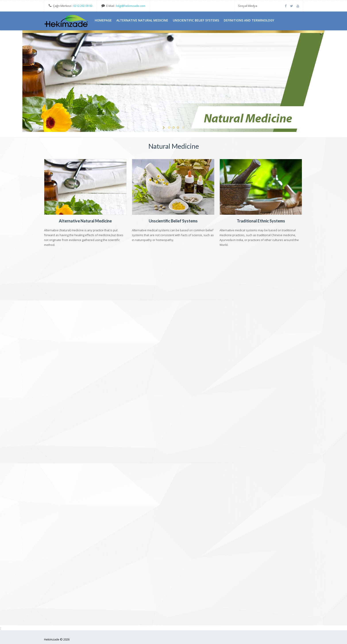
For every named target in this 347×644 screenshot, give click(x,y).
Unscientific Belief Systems (173, 221)
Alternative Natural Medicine (86, 221)
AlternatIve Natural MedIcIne (142, 20)
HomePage (103, 20)
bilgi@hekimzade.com (131, 6)
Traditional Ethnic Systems (261, 221)
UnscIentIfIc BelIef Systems (196, 20)
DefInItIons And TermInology (249, 20)
